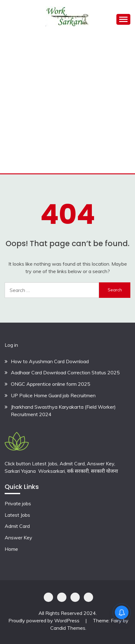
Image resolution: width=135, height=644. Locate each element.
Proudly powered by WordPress (45, 620)
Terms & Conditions (88, 597)
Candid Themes (68, 628)
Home (11, 549)
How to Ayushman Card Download (50, 361)
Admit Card (17, 526)
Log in (11, 345)
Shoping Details (62, 597)
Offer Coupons (75, 597)
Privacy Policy (48, 597)
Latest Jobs (17, 515)
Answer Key (18, 537)
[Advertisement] (67, 103)
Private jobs (18, 503)
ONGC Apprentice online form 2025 (51, 384)
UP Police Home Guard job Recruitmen (53, 395)
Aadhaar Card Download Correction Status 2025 (65, 372)
